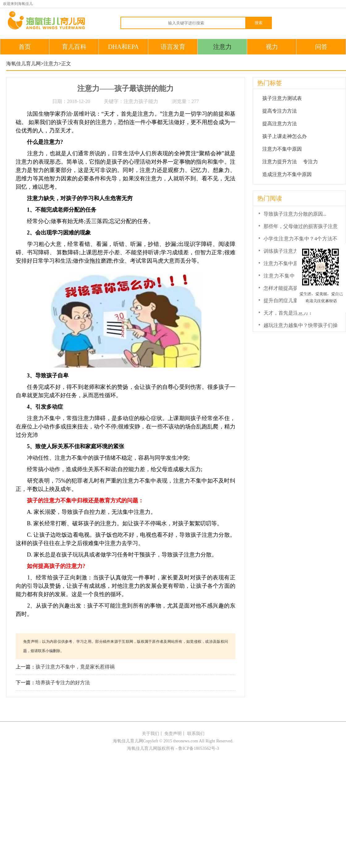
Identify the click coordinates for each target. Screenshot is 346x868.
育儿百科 (74, 47)
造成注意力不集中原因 (287, 174)
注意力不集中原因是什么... (293, 263)
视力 (272, 47)
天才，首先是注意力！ (288, 313)
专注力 (310, 162)
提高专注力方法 (280, 111)
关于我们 (150, 734)
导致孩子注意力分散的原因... (295, 214)
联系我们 (196, 734)
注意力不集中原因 (282, 149)
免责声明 (173, 734)
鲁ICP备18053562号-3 (198, 748)
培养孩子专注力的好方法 (63, 683)
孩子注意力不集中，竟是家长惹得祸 (75, 667)
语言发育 (173, 47)
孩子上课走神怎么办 (285, 136)
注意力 (222, 47)
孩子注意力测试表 (282, 98)
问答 (321, 47)
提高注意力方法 (280, 124)
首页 (25, 47)
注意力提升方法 (280, 162)
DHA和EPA (123, 47)
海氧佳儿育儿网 (23, 64)
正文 (66, 64)
